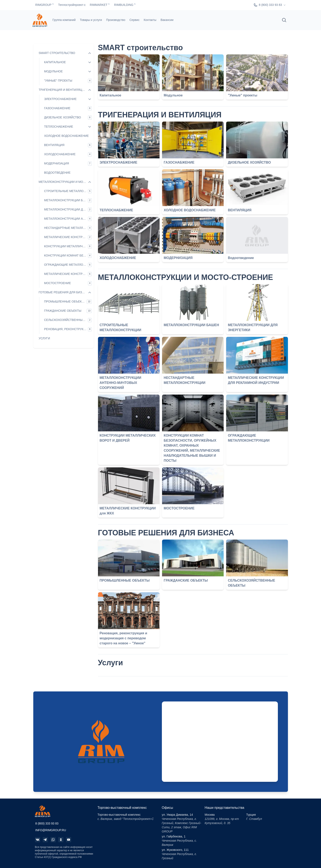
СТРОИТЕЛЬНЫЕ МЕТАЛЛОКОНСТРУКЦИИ (121, 328)
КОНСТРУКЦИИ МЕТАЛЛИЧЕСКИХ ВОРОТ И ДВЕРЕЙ (128, 438)
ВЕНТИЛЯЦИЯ (240, 210)
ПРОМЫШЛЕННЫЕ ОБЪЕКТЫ (125, 580)
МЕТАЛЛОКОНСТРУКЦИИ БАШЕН (191, 325)
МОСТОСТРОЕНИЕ (179, 508)
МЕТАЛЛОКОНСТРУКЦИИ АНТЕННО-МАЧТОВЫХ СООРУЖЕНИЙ (121, 383)
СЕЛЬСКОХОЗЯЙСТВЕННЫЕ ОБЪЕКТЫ (251, 583)
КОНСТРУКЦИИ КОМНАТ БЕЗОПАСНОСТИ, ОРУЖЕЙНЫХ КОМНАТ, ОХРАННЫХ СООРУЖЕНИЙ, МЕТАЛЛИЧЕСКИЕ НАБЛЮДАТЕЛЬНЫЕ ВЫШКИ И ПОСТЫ (192, 448)
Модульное (173, 95)
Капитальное (110, 95)
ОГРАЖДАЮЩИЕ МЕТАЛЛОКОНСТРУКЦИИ (249, 438)
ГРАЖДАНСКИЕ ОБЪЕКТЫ (186, 580)
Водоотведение (241, 258)
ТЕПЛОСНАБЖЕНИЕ (116, 210)
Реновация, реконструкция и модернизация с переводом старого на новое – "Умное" (123, 638)
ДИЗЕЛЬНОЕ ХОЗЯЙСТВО (249, 162)
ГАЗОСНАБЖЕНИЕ (179, 162)
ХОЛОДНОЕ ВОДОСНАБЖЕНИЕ (190, 210)
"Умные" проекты (242, 95)
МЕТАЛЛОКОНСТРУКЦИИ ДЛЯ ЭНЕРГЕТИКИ (253, 328)
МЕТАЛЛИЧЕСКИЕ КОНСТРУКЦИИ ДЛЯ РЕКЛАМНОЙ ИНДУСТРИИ (256, 380)
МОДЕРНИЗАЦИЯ (178, 258)
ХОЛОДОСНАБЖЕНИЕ (118, 258)
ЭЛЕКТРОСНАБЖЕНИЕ (119, 162)
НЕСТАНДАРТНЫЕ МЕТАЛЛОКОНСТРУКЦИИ (185, 380)
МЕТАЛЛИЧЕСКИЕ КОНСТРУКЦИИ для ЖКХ (128, 511)
